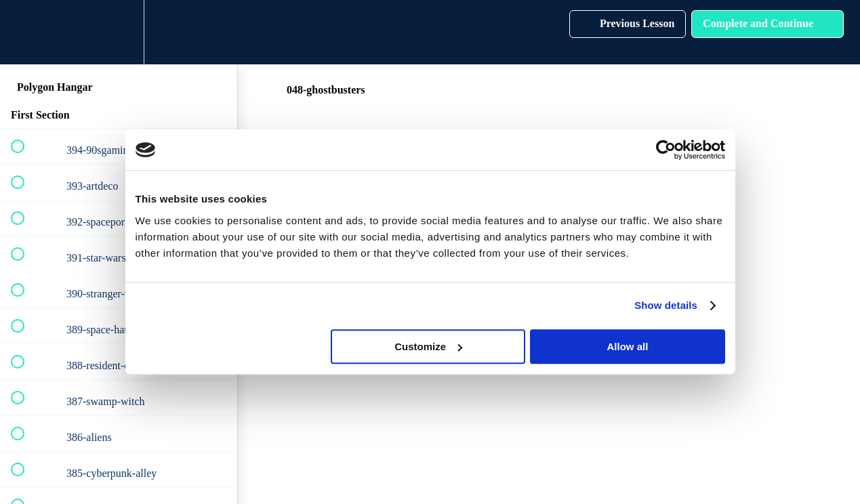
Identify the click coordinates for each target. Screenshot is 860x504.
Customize (428, 346)
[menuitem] (119, 32)
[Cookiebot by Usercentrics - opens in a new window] (666, 150)
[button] (25, 32)
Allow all (628, 346)
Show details (666, 305)
